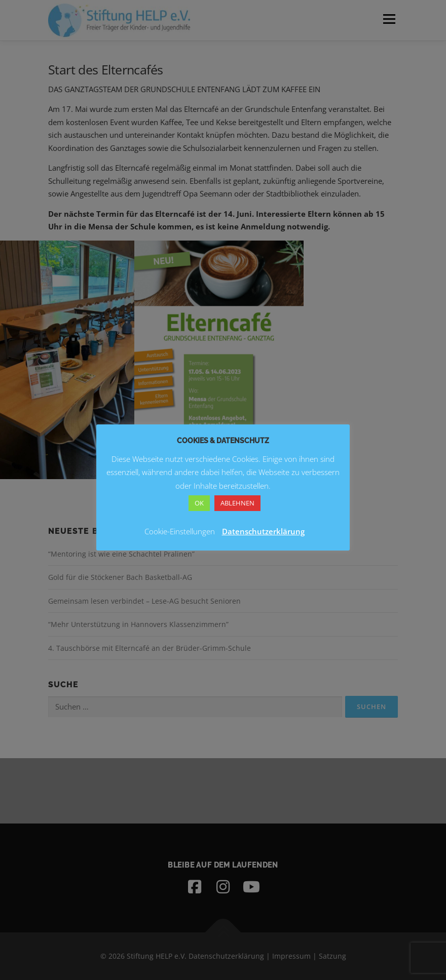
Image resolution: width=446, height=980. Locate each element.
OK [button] (199, 503)
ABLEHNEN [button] (237, 503)
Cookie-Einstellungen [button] (180, 531)
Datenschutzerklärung (263, 531)
